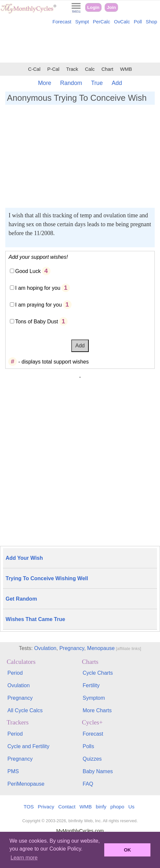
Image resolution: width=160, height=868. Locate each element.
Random (71, 83)
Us (131, 807)
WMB (126, 69)
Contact (67, 807)
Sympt (82, 22)
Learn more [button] (24, 858)
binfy (101, 807)
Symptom (94, 698)
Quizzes (92, 759)
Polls (88, 746)
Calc (90, 69)
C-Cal (34, 69)
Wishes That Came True (35, 619)
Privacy (46, 807)
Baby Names (98, 771)
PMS (13, 771)
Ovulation (45, 648)
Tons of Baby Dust (37, 322)
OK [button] (127, 850)
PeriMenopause (26, 784)
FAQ (88, 784)
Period (15, 673)
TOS (29, 807)
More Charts (97, 710)
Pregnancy (72, 648)
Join (112, 7)
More (45, 83)
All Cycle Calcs (25, 710)
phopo (117, 807)
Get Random (21, 599)
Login (93, 7)
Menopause (101, 648)
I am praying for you (38, 305)
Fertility (91, 685)
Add (117, 83)
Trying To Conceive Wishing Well (47, 578)
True (97, 83)
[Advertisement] (80, 45)
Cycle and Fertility (29, 746)
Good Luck (28, 271)
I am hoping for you (38, 288)
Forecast (62, 22)
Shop (151, 22)
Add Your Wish (24, 558)
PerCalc (101, 22)
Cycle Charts (98, 673)
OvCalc (122, 22)
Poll (138, 22)
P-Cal (53, 69)
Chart (107, 69)
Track (72, 69)
